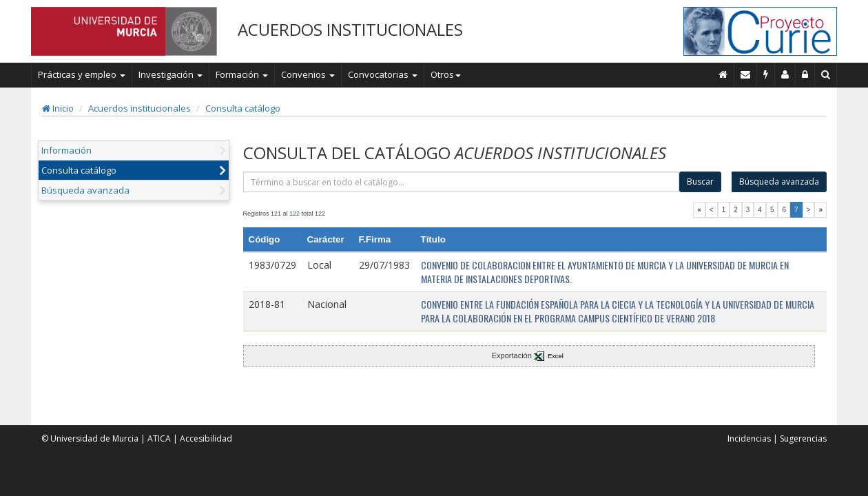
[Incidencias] (766, 74)
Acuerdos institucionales (139, 108)
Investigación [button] (170, 74)
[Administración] (805, 74)
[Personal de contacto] (785, 74)
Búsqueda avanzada (85, 190)
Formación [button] (242, 74)
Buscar (700, 182)
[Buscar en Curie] (826, 74)
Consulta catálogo (243, 108)
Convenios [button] (308, 74)
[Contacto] (746, 74)
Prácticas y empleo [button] (82, 74)
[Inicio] (723, 74)
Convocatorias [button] (383, 74)
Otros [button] (446, 74)
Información (66, 150)
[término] (462, 182)
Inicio (58, 108)
